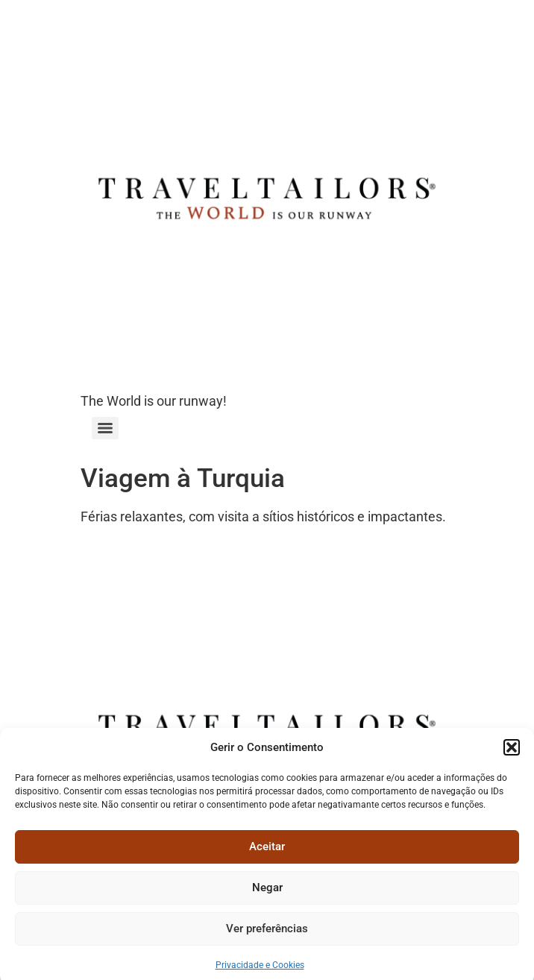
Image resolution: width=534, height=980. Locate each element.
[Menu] (105, 428)
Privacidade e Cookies (260, 970)
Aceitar (267, 852)
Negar (267, 893)
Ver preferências (267, 935)
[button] (512, 753)
